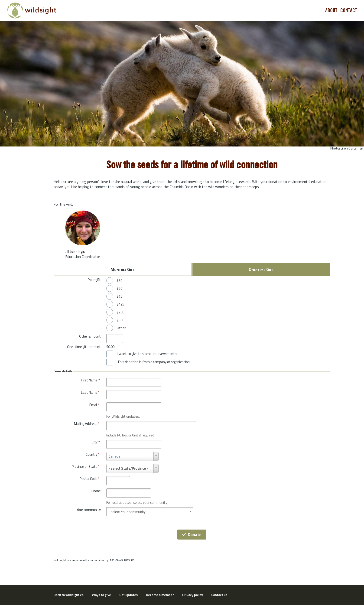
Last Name (90, 392)
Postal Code (90, 479)
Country (93, 454)
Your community (89, 510)
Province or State (86, 467)
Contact (349, 10)
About (331, 10)
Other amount (90, 336)
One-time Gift (261, 269)
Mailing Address (87, 424)
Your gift (94, 280)
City (96, 442)
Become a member (160, 595)
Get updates (128, 595)
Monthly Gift (123, 269)
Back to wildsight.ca (69, 595)
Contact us (219, 595)
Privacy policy (193, 595)
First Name (90, 380)
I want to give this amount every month (147, 354)
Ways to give (101, 595)
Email (94, 405)
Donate (192, 535)
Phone (96, 491)
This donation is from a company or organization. (154, 362)
